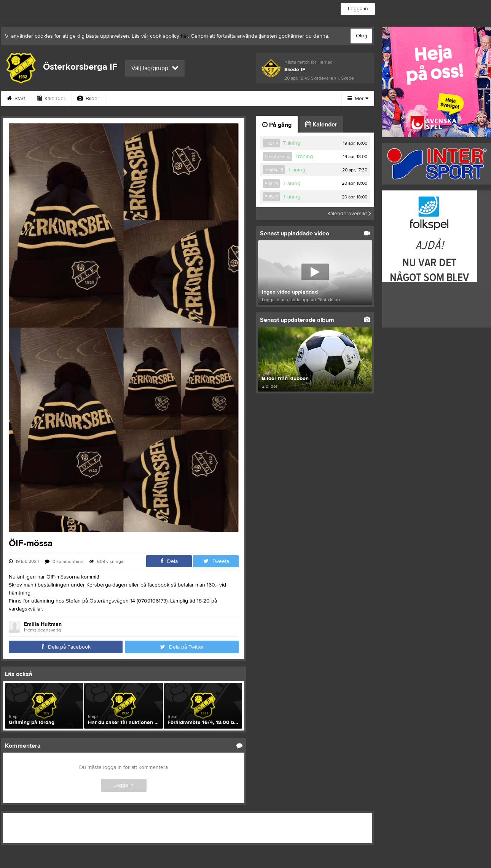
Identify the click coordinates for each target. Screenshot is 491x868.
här (184, 36)
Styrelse (289, 99)
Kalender (51, 99)
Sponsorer (200, 99)
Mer (358, 99)
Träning (292, 143)
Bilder (88, 99)
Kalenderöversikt (349, 214)
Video (122, 99)
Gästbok (158, 99)
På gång (277, 125)
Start (16, 99)
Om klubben (246, 99)
